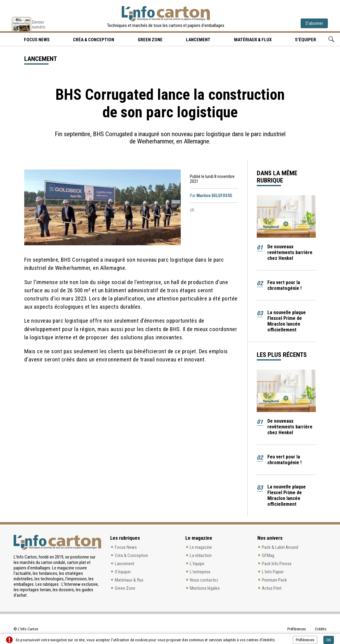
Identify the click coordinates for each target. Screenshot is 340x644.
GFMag (268, 555)
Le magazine (201, 547)
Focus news (37, 40)
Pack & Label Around (280, 547)
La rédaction (201, 555)
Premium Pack (274, 580)
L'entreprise (200, 572)
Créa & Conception (94, 40)
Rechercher (331, 39)
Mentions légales (205, 588)
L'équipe (197, 564)
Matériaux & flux (253, 40)
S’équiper (305, 40)
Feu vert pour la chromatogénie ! (284, 285)
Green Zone (150, 40)
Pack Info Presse (277, 564)
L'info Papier (273, 572)
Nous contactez (204, 580)
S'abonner (314, 23)
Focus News (126, 547)
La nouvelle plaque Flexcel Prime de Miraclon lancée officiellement (287, 321)
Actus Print (272, 588)
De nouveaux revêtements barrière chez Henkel (290, 252)
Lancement (198, 40)
